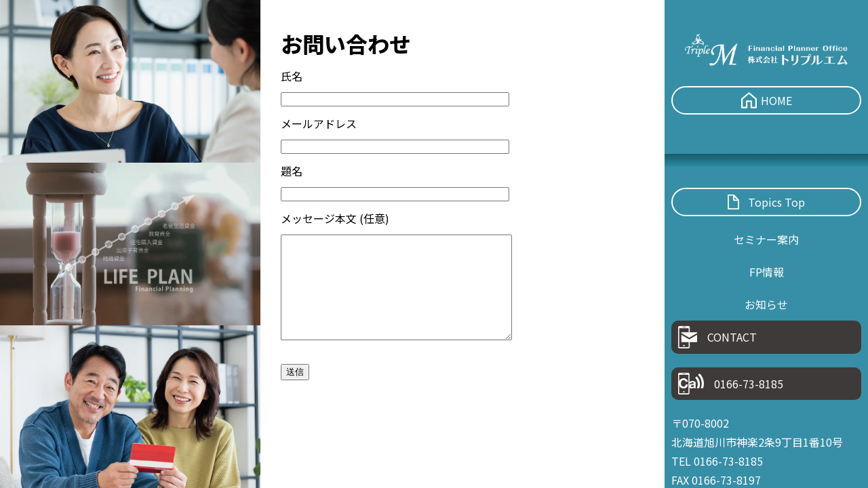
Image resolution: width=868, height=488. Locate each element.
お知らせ (766, 304)
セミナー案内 (766, 239)
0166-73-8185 (731, 384)
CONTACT (717, 337)
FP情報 (767, 272)
